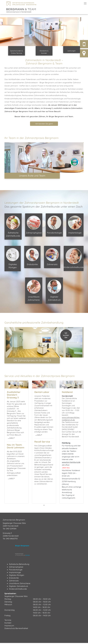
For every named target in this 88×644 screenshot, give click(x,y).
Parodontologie (54, 225)
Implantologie (75, 225)
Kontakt (8, 624)
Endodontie (32, 257)
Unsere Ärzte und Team (32, 176)
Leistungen (72, 51)
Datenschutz (10, 629)
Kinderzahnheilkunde (74, 259)
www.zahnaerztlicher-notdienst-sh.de (71, 420)
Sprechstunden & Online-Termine (16, 52)
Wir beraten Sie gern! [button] (44, 124)
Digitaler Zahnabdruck (54, 291)
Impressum (9, 627)
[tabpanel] (16, 443)
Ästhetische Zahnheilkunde (13, 227)
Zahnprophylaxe (34, 225)
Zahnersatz (52, 257)
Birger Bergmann (22, 547)
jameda (28, 556)
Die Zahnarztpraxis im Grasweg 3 (32, 361)
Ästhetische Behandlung (19, 565)
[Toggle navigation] (85, 3)
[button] (7, 32)
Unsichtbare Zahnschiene (34, 291)
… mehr (11, 439)
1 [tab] (44, 506)
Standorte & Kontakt (44, 52)
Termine (8, 621)
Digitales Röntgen (13, 259)
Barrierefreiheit (22, 629)
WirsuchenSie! (66, 336)
